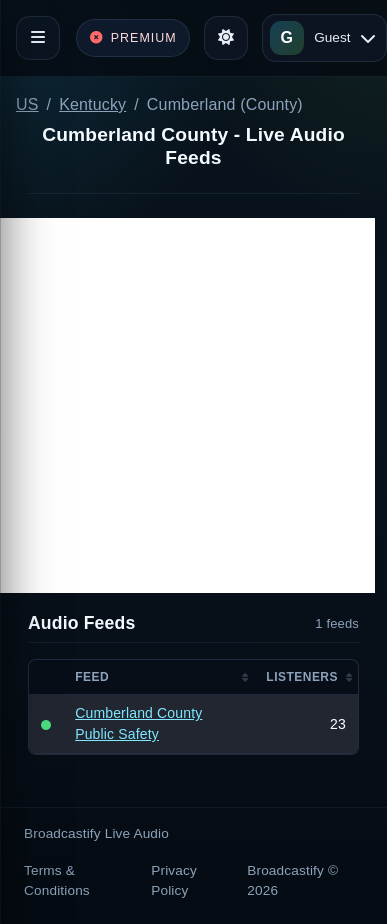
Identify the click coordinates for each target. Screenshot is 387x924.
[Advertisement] (187, 405)
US (27, 104)
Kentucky (92, 104)
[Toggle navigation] (38, 38)
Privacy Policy (174, 880)
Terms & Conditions (57, 880)
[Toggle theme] (226, 38)
